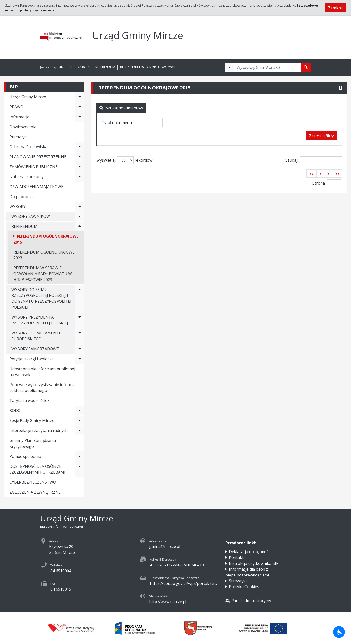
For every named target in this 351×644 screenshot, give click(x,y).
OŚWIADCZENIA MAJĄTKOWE (36, 187)
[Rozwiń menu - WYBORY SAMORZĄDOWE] (80, 349)
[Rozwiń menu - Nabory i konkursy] (80, 177)
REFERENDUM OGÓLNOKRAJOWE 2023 (44, 255)
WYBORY (84, 67)
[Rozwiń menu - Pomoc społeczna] (80, 456)
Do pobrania (21, 197)
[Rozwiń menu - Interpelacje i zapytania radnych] (80, 430)
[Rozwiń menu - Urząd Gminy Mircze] (80, 97)
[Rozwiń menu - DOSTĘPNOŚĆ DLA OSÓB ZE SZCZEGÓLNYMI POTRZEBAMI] (80, 469)
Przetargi (18, 137)
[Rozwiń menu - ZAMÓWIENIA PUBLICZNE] (80, 167)
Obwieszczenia (23, 127)
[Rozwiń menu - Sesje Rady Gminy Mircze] (80, 420)
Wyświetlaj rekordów (124, 160)
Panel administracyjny (248, 601)
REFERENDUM (105, 67)
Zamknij (335, 8)
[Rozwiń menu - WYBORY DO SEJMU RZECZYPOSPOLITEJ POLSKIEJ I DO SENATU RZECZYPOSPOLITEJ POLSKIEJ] (80, 298)
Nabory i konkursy (27, 177)
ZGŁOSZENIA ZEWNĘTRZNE (35, 492)
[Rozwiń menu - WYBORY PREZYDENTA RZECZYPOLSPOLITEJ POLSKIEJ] (80, 320)
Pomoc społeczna (25, 456)
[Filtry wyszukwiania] (230, 67)
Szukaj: (314, 160)
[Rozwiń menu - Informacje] (80, 117)
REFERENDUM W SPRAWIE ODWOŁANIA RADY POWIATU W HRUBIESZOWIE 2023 (43, 274)
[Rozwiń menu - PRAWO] (80, 107)
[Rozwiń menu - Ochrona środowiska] (80, 147)
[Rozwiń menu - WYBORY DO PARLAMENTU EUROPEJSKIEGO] (80, 336)
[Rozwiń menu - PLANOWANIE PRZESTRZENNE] (80, 157)
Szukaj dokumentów (121, 108)
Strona (319, 183)
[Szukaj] (306, 67)
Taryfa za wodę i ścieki (30, 400)
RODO (15, 410)
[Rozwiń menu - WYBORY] (80, 207)
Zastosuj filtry (321, 136)
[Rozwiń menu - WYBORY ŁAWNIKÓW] (80, 216)
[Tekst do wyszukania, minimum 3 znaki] (267, 67)
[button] (312, 174)
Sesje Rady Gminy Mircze (32, 420)
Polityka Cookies (244, 587)
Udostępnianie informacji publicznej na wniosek (42, 372)
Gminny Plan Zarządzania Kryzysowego (33, 443)
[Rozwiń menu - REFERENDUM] (80, 226)
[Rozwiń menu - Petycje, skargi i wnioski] (80, 359)
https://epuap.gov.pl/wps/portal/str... (183, 583)
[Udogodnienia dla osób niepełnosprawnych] (339, 632)
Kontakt (236, 557)
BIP (70, 67)
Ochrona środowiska (28, 147)
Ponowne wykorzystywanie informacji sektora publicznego (44, 388)
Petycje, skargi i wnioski (31, 359)
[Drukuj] (341, 88)
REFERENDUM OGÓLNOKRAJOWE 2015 (148, 67)
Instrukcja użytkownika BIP (254, 563)
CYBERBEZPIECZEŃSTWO (33, 482)
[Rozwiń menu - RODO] (80, 410)
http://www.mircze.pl (168, 602)
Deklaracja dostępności (250, 552)
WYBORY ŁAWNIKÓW (31, 216)
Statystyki (238, 581)
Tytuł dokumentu (117, 123)
